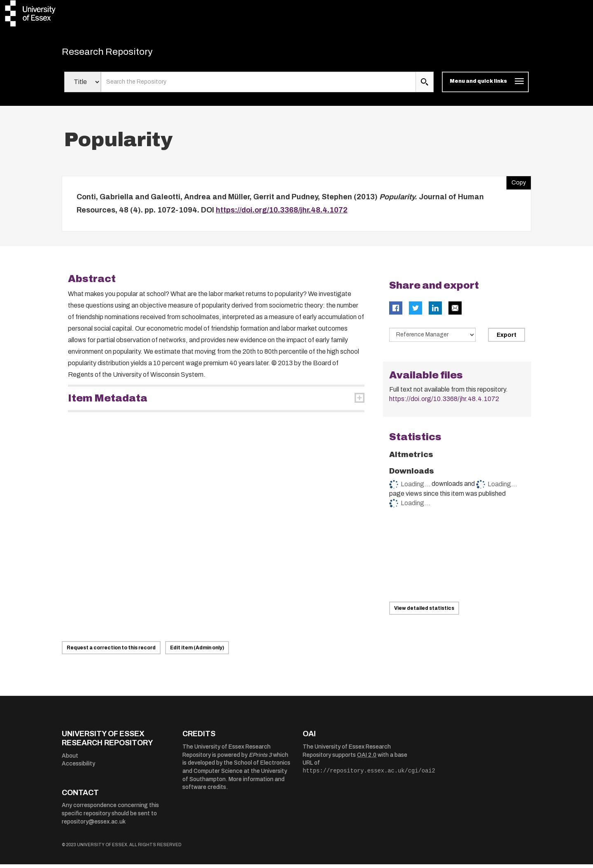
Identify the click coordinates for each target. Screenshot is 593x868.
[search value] (258, 86)
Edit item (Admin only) (197, 651)
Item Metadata (108, 402)
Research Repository (120, 54)
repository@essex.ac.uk (94, 825)
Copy (516, 184)
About (70, 759)
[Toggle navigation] (485, 86)
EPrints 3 (260, 759)
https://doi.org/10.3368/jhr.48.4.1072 (282, 214)
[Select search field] (83, 86)
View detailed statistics (424, 612)
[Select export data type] (432, 338)
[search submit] (425, 86)
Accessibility (78, 767)
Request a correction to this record (111, 651)
